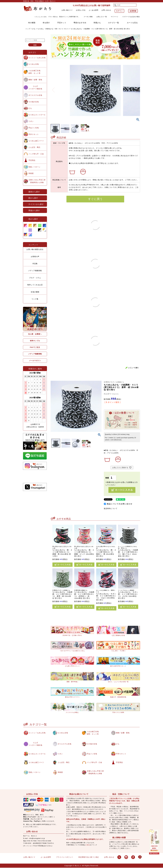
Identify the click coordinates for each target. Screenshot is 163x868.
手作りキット (34, 134)
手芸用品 (32, 160)
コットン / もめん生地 (37, 58)
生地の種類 (35, 292)
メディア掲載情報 (35, 271)
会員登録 (133, 11)
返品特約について (111, 508)
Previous (53, 88)
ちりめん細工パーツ (36, 141)
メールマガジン (35, 361)
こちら (88, 845)
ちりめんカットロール (37, 115)
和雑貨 (31, 173)
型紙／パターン (34, 167)
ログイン (119, 11)
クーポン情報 (88, 17)
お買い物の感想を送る (35, 249)
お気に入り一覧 (102, 17)
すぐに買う (95, 199)
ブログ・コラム (35, 278)
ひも (34, 29)
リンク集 (35, 299)
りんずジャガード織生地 (35, 87)
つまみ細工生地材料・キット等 (34, 72)
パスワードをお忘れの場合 (131, 17)
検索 (35, 45)
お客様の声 (35, 257)
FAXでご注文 (35, 347)
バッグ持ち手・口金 (36, 154)
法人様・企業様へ (35, 334)
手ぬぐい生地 (34, 128)
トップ (28, 29)
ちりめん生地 (34, 64)
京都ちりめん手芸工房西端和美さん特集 (37, 181)
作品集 (35, 264)
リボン (31, 121)
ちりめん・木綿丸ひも (45, 29)
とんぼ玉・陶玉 (34, 147)
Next (137, 88)
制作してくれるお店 (35, 285)
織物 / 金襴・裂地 (35, 80)
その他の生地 (34, 102)
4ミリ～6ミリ (64, 29)
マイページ (114, 17)
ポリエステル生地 (35, 95)
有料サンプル (35, 341)
